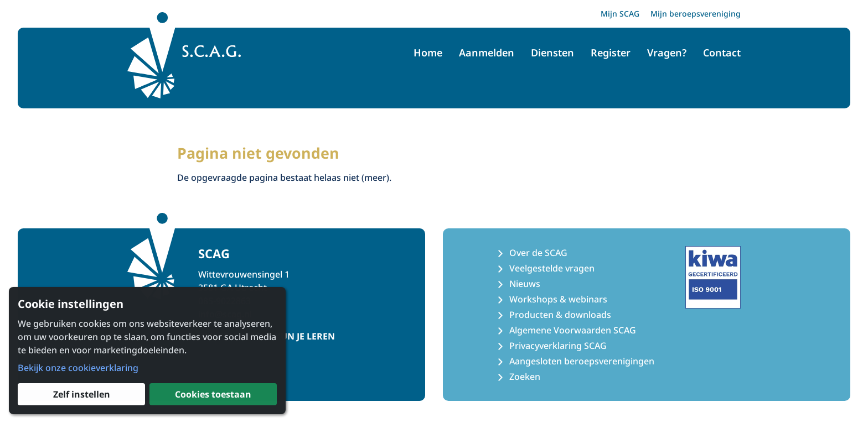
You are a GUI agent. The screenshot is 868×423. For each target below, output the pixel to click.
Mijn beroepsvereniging (696, 14)
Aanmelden (487, 53)
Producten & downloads (560, 315)
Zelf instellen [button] (82, 394)
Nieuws (525, 284)
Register (611, 53)
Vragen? (667, 53)
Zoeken (525, 377)
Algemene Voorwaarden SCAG (573, 330)
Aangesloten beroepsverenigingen (582, 361)
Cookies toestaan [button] (213, 394)
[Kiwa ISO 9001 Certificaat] (713, 277)
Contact (722, 53)
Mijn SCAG (620, 14)
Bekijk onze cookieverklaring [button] (78, 368)
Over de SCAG (538, 253)
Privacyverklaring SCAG (558, 346)
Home (428, 53)
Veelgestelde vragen (552, 268)
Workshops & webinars (558, 299)
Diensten (552, 53)
